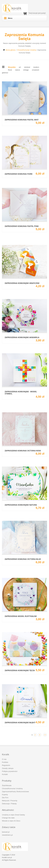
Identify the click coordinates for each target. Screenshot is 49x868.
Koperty (5, 795)
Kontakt (5, 774)
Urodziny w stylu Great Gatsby (13, 815)
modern (36, 67)
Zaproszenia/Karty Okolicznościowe (15, 792)
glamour (5, 73)
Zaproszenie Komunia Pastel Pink (22, 226)
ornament (35, 70)
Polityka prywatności (10, 771)
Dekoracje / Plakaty (9, 804)
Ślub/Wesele (7, 785)
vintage (26, 70)
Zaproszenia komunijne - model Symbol (21, 393)
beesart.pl (6, 832)
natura (18, 70)
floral (10, 70)
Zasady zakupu (8, 768)
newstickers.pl (7, 835)
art (20, 67)
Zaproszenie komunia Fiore (19, 174)
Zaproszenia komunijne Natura (21, 505)
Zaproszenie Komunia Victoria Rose (23, 451)
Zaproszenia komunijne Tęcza (20, 670)
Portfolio (5, 762)
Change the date (8, 818)
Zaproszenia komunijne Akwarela (22, 337)
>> (45, 735)
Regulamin (6, 765)
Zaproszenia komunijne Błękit (20, 722)
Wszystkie (12, 67)
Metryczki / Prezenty (10, 801)
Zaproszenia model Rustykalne (21, 616)
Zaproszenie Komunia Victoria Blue (23, 559)
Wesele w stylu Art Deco (11, 821)
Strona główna (9, 50)
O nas (4, 759)
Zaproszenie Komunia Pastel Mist (22, 120)
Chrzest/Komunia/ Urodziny (27, 50)
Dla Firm (5, 798)
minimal (27, 67)
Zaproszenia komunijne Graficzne (22, 283)
